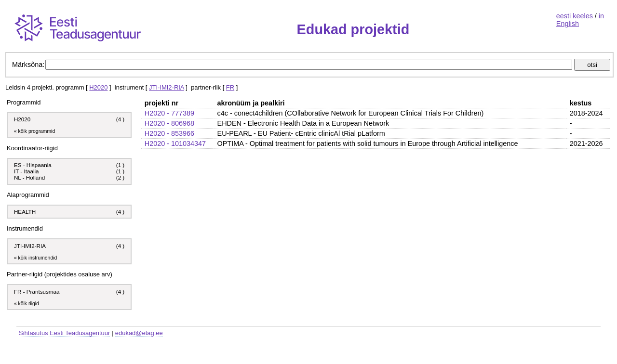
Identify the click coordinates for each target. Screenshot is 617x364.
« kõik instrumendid (35, 258)
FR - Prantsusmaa (37, 292)
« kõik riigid (27, 304)
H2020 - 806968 (169, 123)
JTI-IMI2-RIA (167, 87)
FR (230, 87)
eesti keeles (575, 16)
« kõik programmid (34, 131)
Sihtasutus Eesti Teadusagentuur (64, 333)
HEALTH (25, 212)
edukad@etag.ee (139, 333)
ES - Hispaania (33, 165)
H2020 (98, 87)
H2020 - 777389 (169, 113)
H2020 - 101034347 (175, 143)
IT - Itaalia (27, 171)
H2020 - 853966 (169, 133)
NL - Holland (29, 177)
